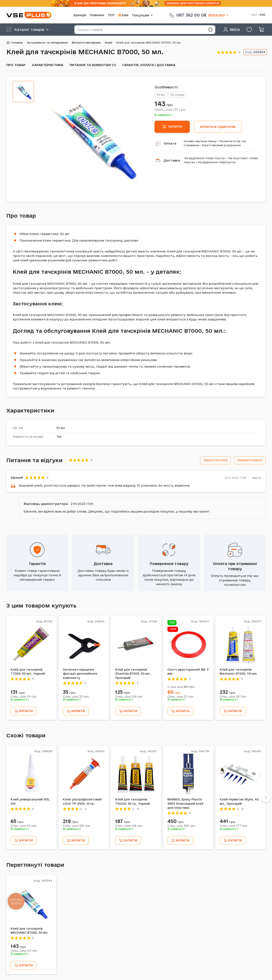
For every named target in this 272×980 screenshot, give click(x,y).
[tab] (23, 92)
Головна (17, 42)
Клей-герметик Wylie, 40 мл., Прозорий (239, 802)
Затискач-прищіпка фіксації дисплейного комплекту (80, 674)
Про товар (16, 65)
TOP (111, 15)
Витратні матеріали (86, 42)
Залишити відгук (250, 460)
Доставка (172, 160)
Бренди (80, 15)
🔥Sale (123, 15)
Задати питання (215, 460)
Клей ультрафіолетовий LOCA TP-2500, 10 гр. (82, 802)
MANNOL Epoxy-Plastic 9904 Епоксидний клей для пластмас (185, 804)
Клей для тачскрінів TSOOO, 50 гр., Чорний (132, 802)
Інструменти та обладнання (47, 42)
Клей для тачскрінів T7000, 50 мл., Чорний (28, 672)
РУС (263, 15)
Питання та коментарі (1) (93, 65)
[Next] (266, 798)
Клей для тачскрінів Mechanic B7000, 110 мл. (239, 672)
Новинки (97, 15)
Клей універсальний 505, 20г (30, 802)
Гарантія (37, 564)
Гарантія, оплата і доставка (149, 65)
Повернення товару (169, 564)
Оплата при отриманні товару (235, 566)
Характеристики (47, 65)
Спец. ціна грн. (170, 109)
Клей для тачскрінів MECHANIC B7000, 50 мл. (29, 931)
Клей (108, 42)
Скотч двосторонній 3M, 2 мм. (188, 672)
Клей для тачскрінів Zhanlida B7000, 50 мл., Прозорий (133, 674)
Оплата (170, 143)
